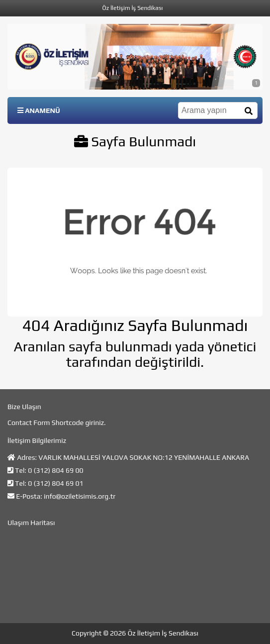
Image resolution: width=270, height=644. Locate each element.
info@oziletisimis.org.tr (80, 496)
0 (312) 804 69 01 (55, 483)
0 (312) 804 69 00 (55, 470)
